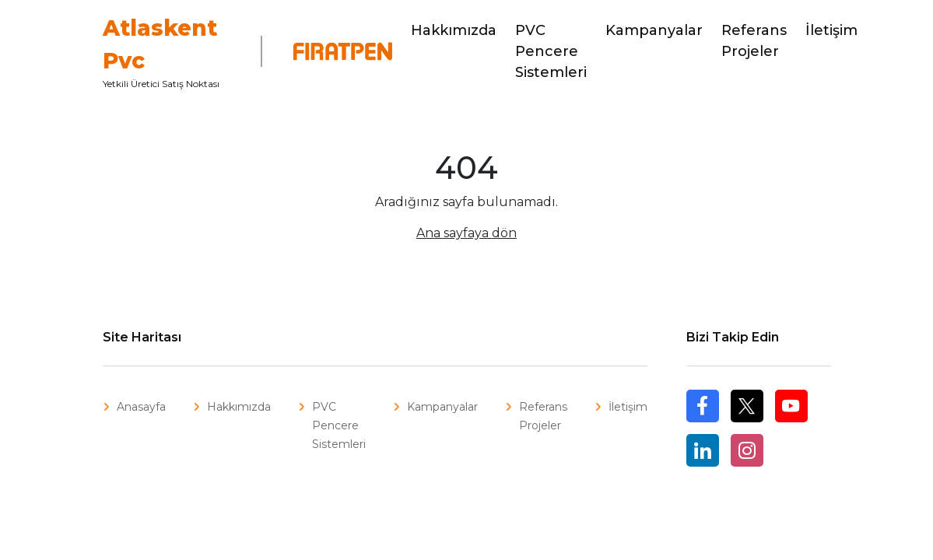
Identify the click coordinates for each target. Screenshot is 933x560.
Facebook (703, 422)
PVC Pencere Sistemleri (551, 51)
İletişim (831, 30)
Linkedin (703, 450)
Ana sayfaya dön (466, 233)
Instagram (747, 450)
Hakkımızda (454, 30)
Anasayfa (141, 407)
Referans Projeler (754, 41)
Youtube (791, 406)
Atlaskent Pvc (160, 44)
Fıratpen (333, 51)
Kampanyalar (654, 30)
